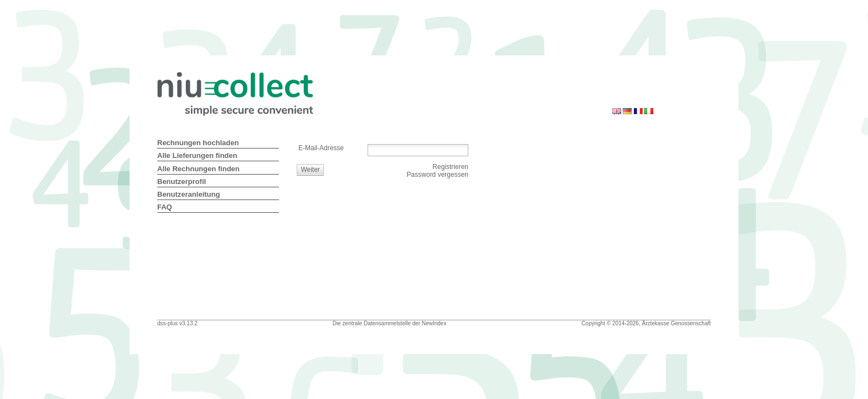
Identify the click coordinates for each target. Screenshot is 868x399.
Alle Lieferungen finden (197, 155)
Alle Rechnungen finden (198, 169)
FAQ (165, 207)
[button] (311, 170)
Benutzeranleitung (188, 194)
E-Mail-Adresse (321, 148)
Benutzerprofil (182, 181)
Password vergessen (438, 175)
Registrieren (450, 167)
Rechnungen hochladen (198, 143)
